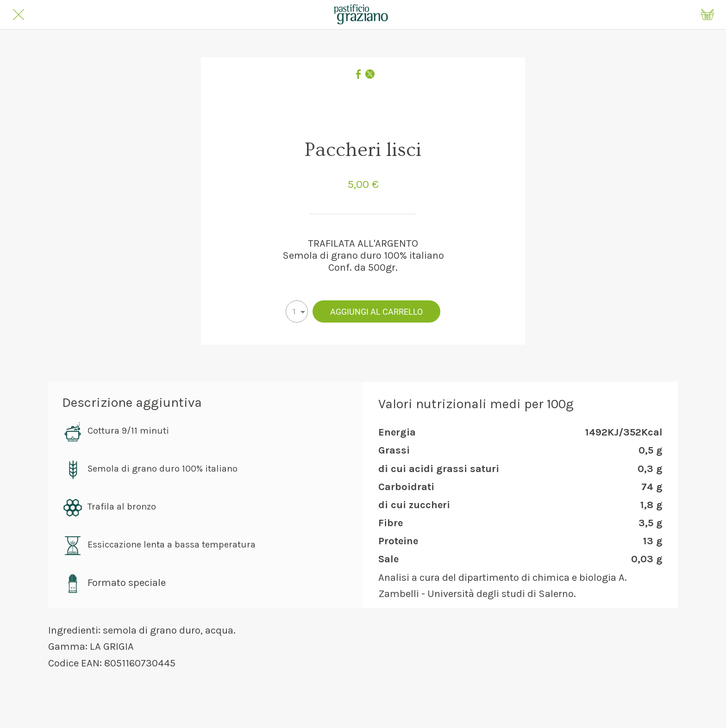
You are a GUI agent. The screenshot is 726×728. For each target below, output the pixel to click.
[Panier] (707, 15)
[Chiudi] (19, 15)
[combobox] (297, 311)
